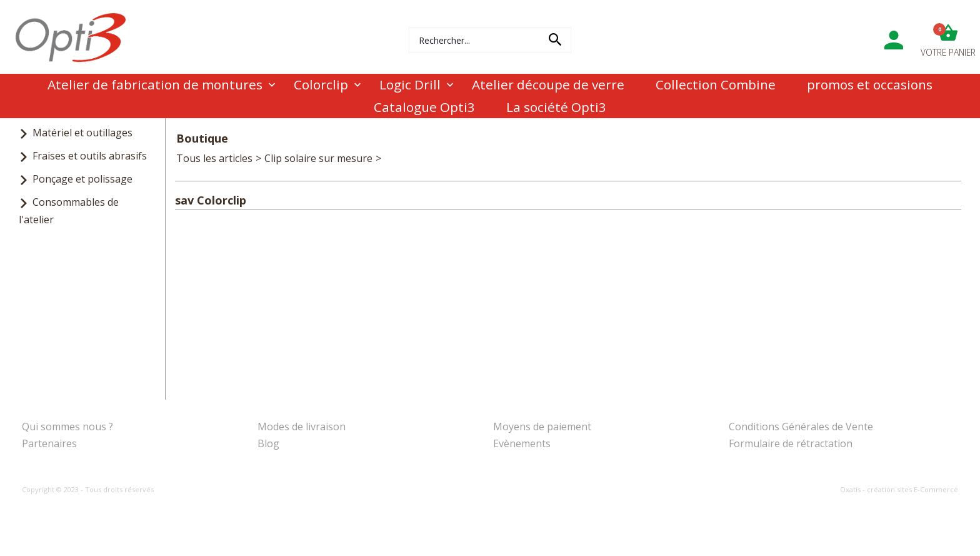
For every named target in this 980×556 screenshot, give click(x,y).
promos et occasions (870, 84)
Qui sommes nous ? (67, 427)
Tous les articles (214, 158)
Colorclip (321, 84)
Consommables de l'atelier (69, 210)
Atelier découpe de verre (548, 84)
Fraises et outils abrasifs (90, 156)
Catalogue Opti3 (424, 107)
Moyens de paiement (542, 427)
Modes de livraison (302, 427)
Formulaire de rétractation (791, 443)
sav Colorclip (414, 158)
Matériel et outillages (82, 133)
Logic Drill (410, 84)
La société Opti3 (556, 107)
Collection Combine (716, 84)
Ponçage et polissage (82, 179)
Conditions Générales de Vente (801, 427)
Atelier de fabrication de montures (155, 84)
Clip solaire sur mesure (318, 158)
